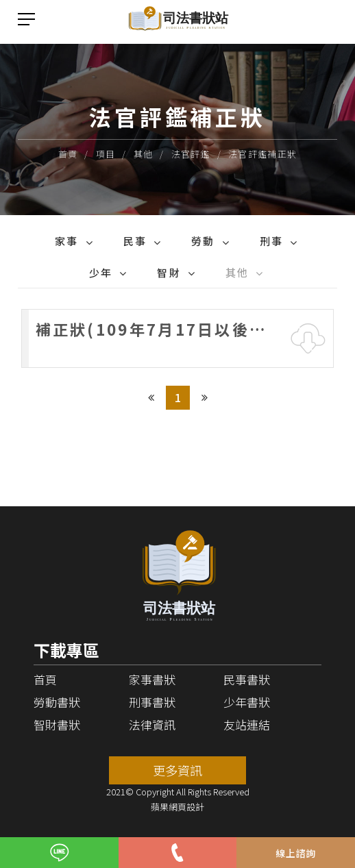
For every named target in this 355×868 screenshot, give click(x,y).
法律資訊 (152, 724)
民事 (135, 241)
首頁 (68, 154)
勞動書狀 (57, 702)
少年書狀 (247, 702)
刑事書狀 (152, 702)
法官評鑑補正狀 (262, 154)
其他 (144, 154)
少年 (101, 272)
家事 (67, 241)
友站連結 (247, 724)
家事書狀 (152, 679)
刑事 (272, 241)
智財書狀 (57, 724)
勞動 (203, 241)
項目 (106, 154)
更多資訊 (177, 770)
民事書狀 (247, 679)
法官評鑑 (191, 154)
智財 (169, 272)
